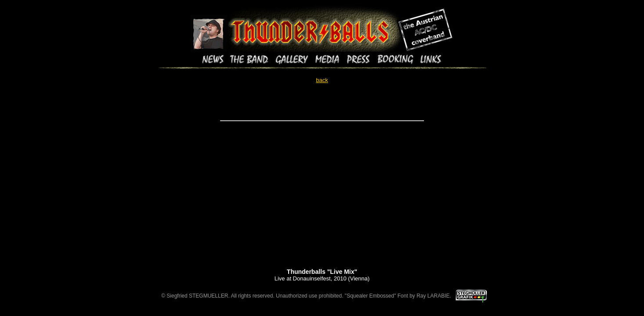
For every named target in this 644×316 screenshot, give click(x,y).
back (322, 80)
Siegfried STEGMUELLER (197, 296)
